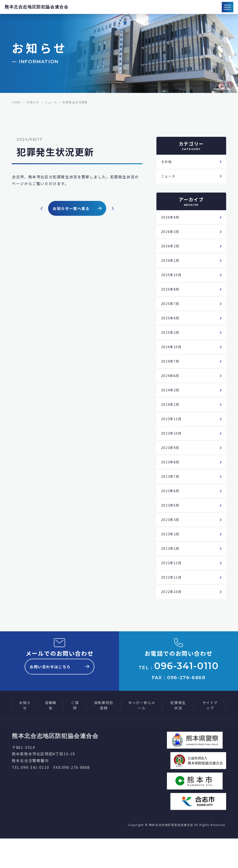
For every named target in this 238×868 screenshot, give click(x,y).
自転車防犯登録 (104, 735)
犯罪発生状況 (178, 735)
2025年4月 (171, 325)
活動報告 (51, 735)
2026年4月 (171, 219)
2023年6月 (171, 506)
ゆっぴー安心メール (142, 735)
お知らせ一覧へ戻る (77, 208)
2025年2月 (171, 340)
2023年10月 (173, 445)
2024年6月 (171, 385)
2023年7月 (171, 491)
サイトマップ (210, 735)
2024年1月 (171, 415)
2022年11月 (173, 596)
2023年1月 (171, 566)
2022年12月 (173, 581)
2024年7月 (171, 370)
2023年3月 (171, 536)
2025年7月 (171, 310)
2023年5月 (171, 521)
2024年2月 (171, 400)
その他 (167, 162)
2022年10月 (173, 612)
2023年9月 (171, 461)
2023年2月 (171, 551)
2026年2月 (171, 249)
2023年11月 (173, 430)
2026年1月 (171, 264)
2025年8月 (171, 295)
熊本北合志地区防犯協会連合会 (36, 7)
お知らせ (25, 735)
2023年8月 (171, 476)
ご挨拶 (75, 735)
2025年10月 (173, 279)
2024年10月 (173, 355)
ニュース (169, 177)
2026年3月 (171, 234)
